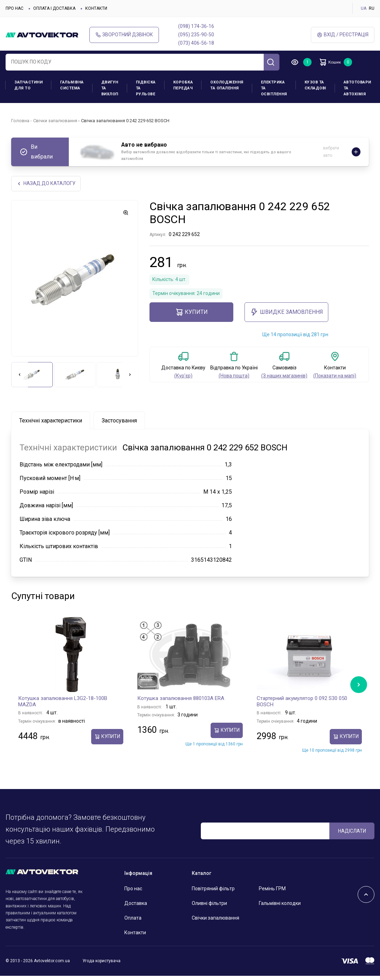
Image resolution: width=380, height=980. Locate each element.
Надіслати (352, 831)
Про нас (14, 8)
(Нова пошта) (234, 376)
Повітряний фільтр (213, 889)
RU (372, 8)
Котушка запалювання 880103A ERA (181, 699)
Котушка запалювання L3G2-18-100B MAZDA (63, 702)
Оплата (133, 919)
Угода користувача (101, 961)
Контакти (96, 8)
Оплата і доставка (54, 8)
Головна (20, 121)
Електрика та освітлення (274, 88)
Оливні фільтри (209, 904)
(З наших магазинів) (284, 376)
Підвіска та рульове (146, 88)
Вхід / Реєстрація (343, 35)
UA (364, 8)
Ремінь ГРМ (272, 889)
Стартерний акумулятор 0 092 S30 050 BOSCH (302, 702)
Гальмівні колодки (280, 904)
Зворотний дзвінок (124, 35)
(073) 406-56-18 (196, 43)
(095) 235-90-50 (196, 35)
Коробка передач (183, 85)
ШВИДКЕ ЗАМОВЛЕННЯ (287, 313)
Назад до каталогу (47, 184)
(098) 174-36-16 (196, 26)
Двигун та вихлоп (110, 88)
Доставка (136, 904)
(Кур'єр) (183, 376)
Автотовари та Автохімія (357, 88)
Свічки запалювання (55, 121)
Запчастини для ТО (28, 85)
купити (191, 313)
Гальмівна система (72, 85)
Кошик (334, 62)
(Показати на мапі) (335, 376)
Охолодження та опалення (227, 85)
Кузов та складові (315, 85)
